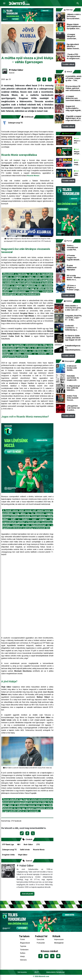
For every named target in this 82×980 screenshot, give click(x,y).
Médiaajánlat (59, 943)
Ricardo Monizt (33, 176)
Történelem (24, 950)
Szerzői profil (27, 894)
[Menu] (4, 3)
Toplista (23, 946)
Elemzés (23, 960)
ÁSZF (37, 972)
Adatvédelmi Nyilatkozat (55, 972)
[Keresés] (78, 3)
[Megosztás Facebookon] (44, 79)
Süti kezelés (22, 972)
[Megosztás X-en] (50, 79)
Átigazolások (25, 943)
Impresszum (59, 939)
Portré (22, 939)
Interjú (22, 956)
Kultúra (23, 953)
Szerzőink (40, 939)
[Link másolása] (39, 79)
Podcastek (41, 943)
